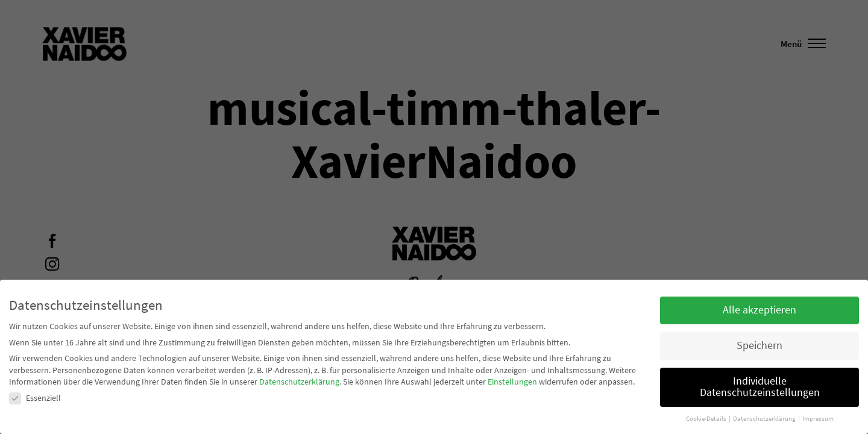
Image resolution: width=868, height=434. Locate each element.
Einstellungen (512, 382)
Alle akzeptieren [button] (759, 310)
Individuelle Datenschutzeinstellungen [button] (760, 387)
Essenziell (35, 398)
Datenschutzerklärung (299, 382)
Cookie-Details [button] (707, 419)
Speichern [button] (759, 345)
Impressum (818, 419)
